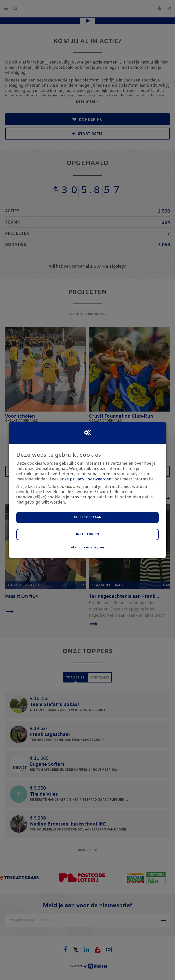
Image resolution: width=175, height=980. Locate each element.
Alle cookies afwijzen (87, 548)
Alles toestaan (87, 518)
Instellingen (87, 534)
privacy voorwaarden (91, 479)
